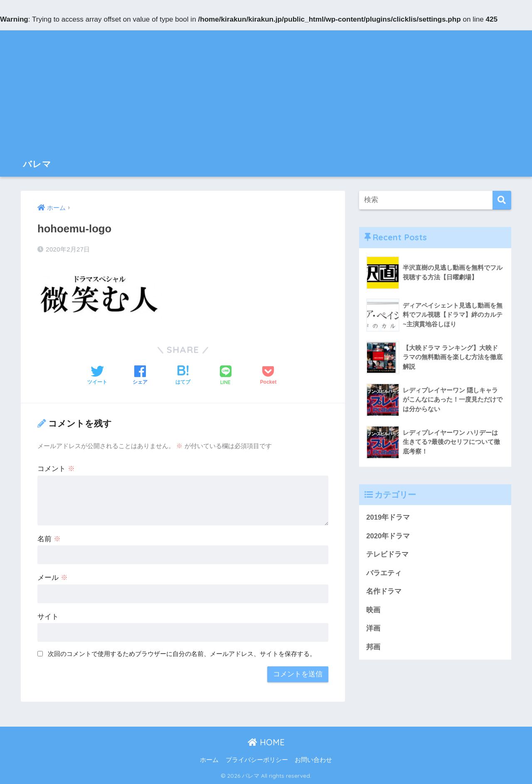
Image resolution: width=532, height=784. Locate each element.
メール (53, 578)
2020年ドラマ (388, 536)
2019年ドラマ (388, 517)
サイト (48, 617)
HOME (266, 742)
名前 (49, 539)
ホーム (209, 760)
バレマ (38, 164)
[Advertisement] (266, 89)
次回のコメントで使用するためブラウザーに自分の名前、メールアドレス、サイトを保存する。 (182, 654)
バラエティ (384, 573)
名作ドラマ (384, 592)
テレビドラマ (387, 555)
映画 (373, 610)
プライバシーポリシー (257, 760)
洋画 (373, 629)
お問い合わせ (313, 760)
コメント (56, 469)
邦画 (373, 647)
